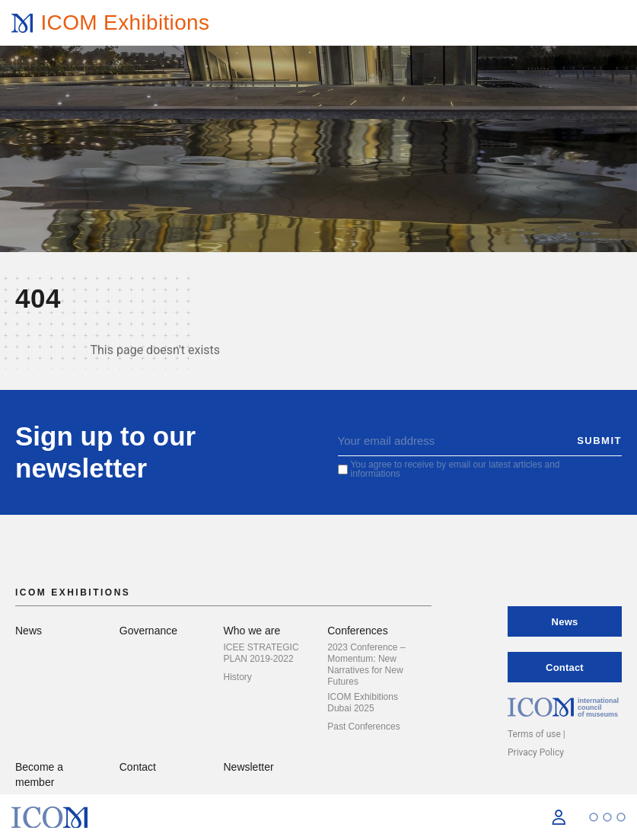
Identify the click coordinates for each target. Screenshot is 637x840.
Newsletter (249, 767)
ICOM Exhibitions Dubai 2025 (363, 703)
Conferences (357, 631)
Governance (148, 631)
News (29, 631)
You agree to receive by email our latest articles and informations (455, 469)
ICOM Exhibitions (125, 22)
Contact (138, 767)
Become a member (39, 775)
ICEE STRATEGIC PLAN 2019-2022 (261, 653)
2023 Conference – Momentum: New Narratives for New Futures (366, 664)
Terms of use (534, 734)
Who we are (252, 631)
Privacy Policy (536, 752)
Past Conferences (363, 727)
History (238, 677)
